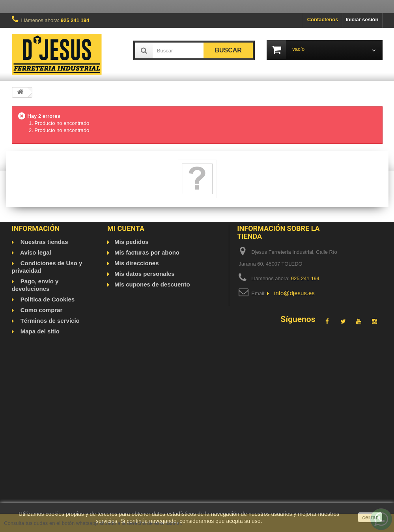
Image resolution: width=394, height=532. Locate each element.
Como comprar (41, 310)
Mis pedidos (132, 242)
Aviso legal (35, 252)
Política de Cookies (47, 299)
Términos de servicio (49, 321)
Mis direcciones (137, 263)
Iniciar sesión (362, 20)
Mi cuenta (126, 228)
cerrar (370, 517)
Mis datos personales (145, 274)
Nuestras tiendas (44, 242)
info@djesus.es (294, 293)
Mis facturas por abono (147, 252)
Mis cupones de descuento (152, 284)
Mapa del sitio (39, 331)
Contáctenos (323, 20)
